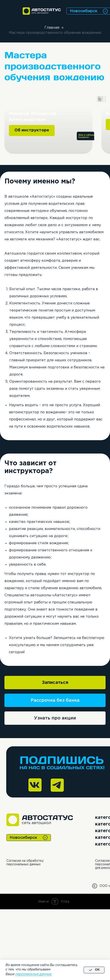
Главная (52, 28)
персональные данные (33, 974)
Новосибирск (84, 11)
